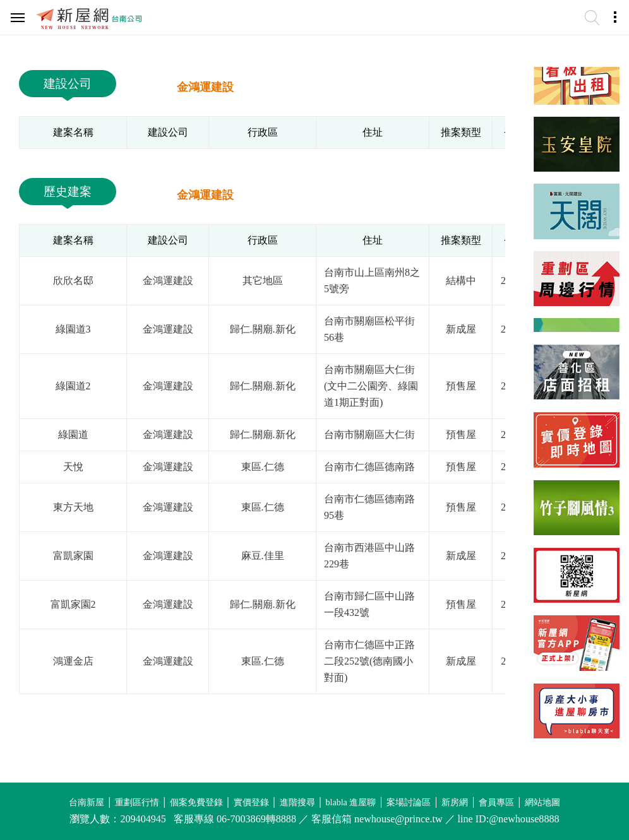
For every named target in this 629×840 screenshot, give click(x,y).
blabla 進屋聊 (351, 802)
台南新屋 (87, 802)
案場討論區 (409, 802)
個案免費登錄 (196, 802)
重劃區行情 (137, 802)
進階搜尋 (297, 802)
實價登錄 (251, 802)
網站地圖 (542, 802)
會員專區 (496, 802)
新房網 (455, 802)
